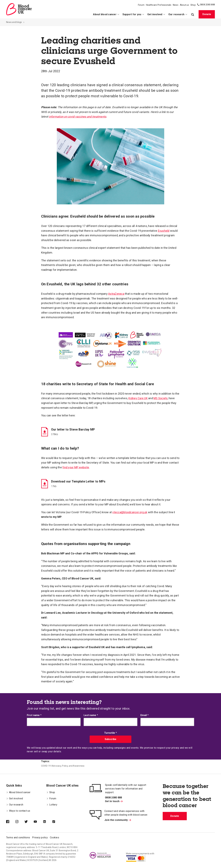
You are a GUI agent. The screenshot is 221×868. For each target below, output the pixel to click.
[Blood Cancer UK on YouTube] (38, 822)
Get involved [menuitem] (156, 14)
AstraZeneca (116, 294)
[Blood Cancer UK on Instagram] (20, 822)
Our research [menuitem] (178, 14)
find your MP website (76, 467)
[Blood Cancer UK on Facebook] (11, 822)
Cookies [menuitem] (54, 837)
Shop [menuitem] (193, 5)
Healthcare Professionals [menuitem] (159, 5)
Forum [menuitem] (141, 5)
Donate (207, 14)
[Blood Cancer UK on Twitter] (29, 822)
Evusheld (164, 231)
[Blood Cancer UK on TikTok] (57, 822)
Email (144, 715)
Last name (91, 715)
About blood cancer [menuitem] (106, 14)
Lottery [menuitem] (52, 805)
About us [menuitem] (184, 5)
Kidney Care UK (138, 398)
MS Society (161, 398)
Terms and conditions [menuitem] (18, 837)
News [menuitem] (176, 5)
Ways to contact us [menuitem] (18, 811)
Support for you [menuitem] (133, 14)
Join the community (118, 820)
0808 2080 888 (207, 5)
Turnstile (110, 733)
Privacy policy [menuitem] (40, 837)
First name (34, 715)
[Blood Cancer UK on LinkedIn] (48, 822)
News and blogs (14, 22)
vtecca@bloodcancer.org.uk (130, 512)
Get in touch (114, 801)
